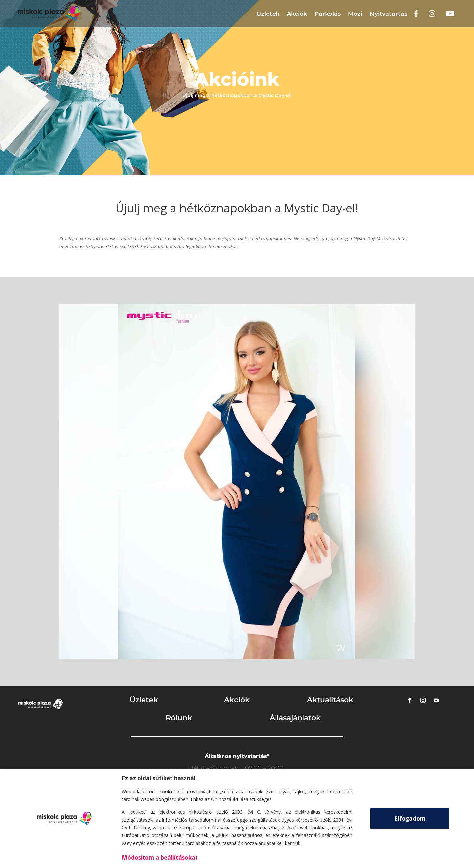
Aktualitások (330, 700)
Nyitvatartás (388, 14)
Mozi (355, 14)
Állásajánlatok (295, 718)
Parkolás (328, 14)
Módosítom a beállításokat (160, 858)
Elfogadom (410, 818)
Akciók (297, 14)
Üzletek (268, 14)
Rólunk (179, 718)
